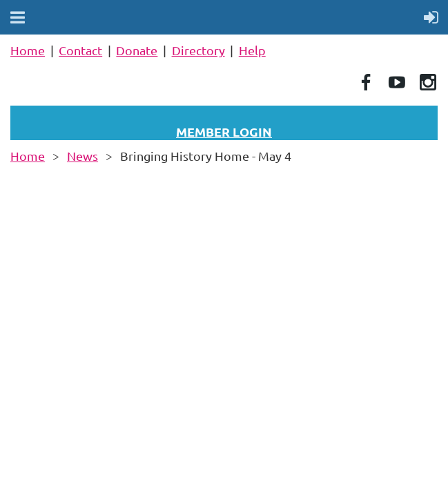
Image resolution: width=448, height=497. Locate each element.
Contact (80, 50)
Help (252, 50)
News (82, 156)
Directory (198, 50)
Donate (137, 50)
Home (28, 50)
